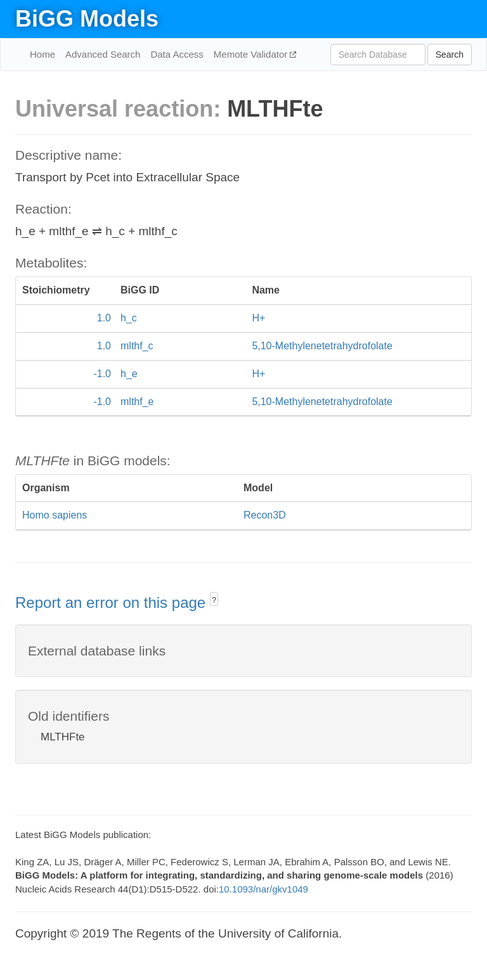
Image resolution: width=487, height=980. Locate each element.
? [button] (214, 600)
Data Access (177, 54)
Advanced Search (103, 54)
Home (42, 54)
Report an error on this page (113, 603)
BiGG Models (87, 19)
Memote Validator (252, 54)
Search (450, 55)
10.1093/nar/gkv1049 (263, 889)
